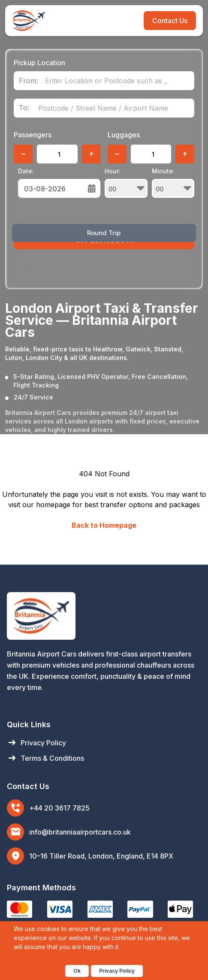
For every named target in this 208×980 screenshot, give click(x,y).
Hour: (126, 183)
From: (29, 81)
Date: (26, 171)
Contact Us (170, 21)
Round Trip (104, 233)
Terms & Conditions (45, 758)
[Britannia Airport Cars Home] (104, 616)
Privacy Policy (36, 743)
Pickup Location (39, 63)
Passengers (33, 135)
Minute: (173, 183)
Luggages (124, 135)
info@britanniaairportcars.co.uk (80, 832)
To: (24, 108)
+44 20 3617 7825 (59, 808)
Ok (77, 971)
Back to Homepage (104, 525)
